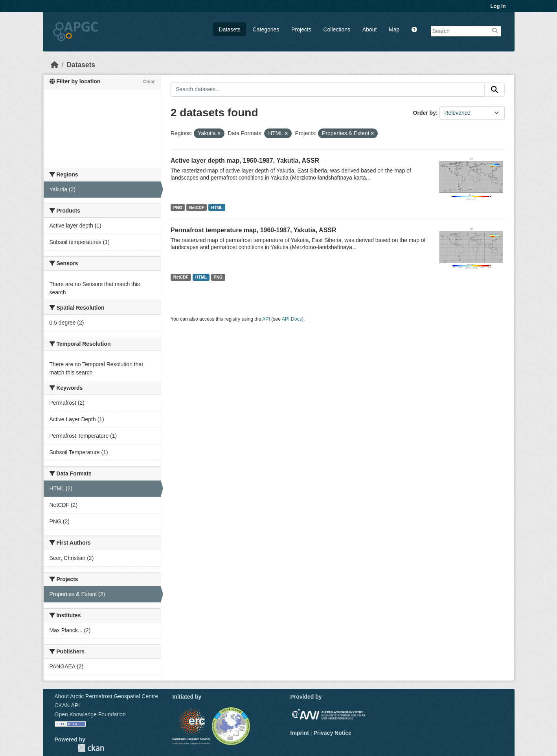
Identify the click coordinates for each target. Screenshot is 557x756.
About (370, 29)
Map (394, 29)
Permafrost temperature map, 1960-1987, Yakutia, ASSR (254, 230)
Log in (498, 6)
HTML (217, 207)
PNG (178, 207)
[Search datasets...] (328, 90)
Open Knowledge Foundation (90, 714)
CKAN (91, 748)
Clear (149, 82)
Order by (425, 113)
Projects (301, 29)
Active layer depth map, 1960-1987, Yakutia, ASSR (245, 161)
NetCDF (197, 207)
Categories (266, 29)
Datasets (230, 29)
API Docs (292, 319)
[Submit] (494, 90)
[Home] (55, 65)
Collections (336, 29)
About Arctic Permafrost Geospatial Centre (107, 696)
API (266, 319)
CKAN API (67, 705)
